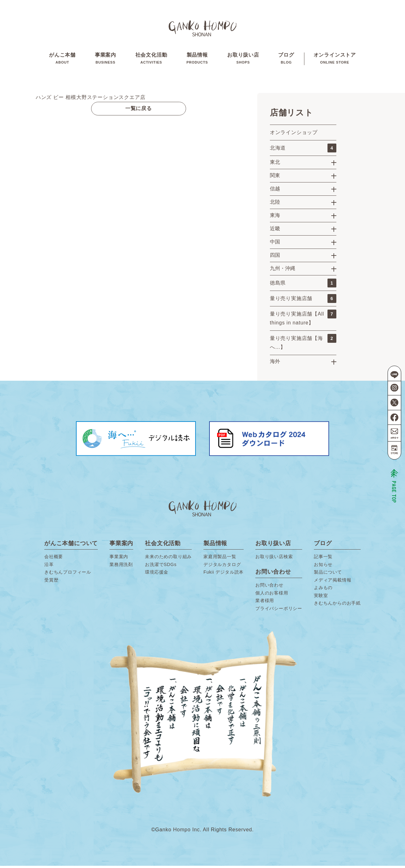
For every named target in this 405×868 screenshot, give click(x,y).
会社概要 (54, 559)
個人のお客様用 (272, 595)
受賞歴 (51, 582)
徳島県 (303, 285)
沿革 (49, 567)
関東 (275, 178)
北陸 (275, 204)
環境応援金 (157, 574)
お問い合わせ (269, 587)
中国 (275, 244)
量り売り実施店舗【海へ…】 (303, 344)
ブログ (286, 60)
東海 (275, 217)
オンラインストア (335, 60)
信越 (275, 191)
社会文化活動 (151, 60)
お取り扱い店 (243, 60)
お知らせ (323, 567)
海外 (275, 363)
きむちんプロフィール (68, 574)
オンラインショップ (294, 135)
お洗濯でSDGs (161, 567)
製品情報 (197, 60)
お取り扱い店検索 (274, 559)
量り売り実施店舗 (303, 301)
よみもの (323, 590)
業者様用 (265, 603)
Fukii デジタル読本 (224, 574)
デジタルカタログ (222, 567)
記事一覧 (323, 559)
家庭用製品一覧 (220, 559)
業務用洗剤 (121, 567)
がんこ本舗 (62, 60)
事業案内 (106, 60)
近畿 (275, 231)
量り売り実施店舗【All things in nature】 (303, 320)
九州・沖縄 (283, 271)
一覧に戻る (139, 111)
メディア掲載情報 (333, 582)
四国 (275, 257)
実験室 (321, 598)
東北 (275, 164)
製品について (328, 574)
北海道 (303, 150)
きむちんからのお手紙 (337, 605)
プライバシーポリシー (279, 611)
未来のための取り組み (168, 559)
